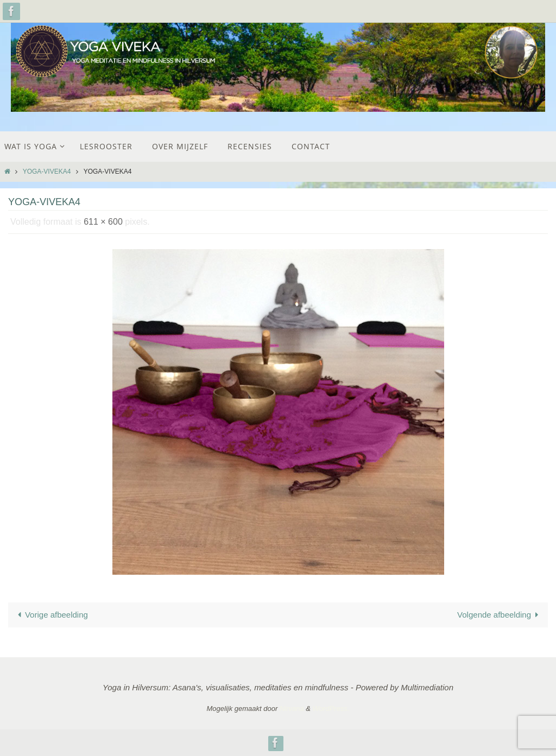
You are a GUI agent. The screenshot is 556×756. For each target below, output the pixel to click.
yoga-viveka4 (47, 171)
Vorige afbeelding (51, 615)
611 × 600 (103, 222)
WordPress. (331, 709)
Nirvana (292, 709)
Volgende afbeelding (500, 615)
